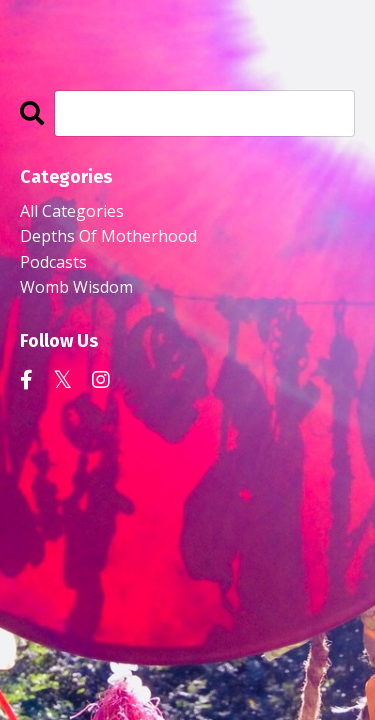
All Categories (72, 211)
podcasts (53, 262)
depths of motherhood (108, 236)
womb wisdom (76, 287)
